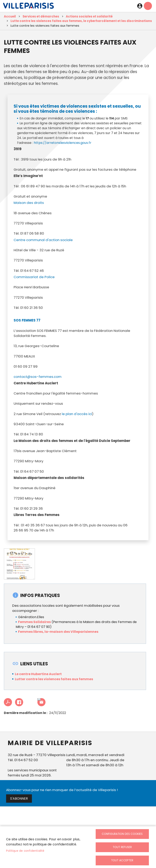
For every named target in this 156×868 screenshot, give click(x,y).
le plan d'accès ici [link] (77, 414)
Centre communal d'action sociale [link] (43, 240)
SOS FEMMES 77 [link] (27, 320)
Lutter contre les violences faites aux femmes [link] (54, 679)
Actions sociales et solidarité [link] (89, 16)
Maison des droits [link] (29, 203)
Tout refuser (122, 847)
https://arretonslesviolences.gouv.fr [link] (63, 143)
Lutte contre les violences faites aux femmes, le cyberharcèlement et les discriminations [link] (81, 21)
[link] (28, 7)
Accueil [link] (10, 16)
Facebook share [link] (19, 702)
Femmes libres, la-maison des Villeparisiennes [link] (58, 632)
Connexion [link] (140, 6)
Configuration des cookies (122, 834)
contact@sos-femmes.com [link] (38, 377)
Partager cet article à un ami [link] (39, 700)
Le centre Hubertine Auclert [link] (38, 674)
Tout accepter (122, 860)
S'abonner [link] (19, 799)
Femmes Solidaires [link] (34, 622)
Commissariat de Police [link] (34, 277)
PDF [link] (8, 702)
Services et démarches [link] (41, 16)
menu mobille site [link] (148, 6)
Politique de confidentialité (25, 851)
